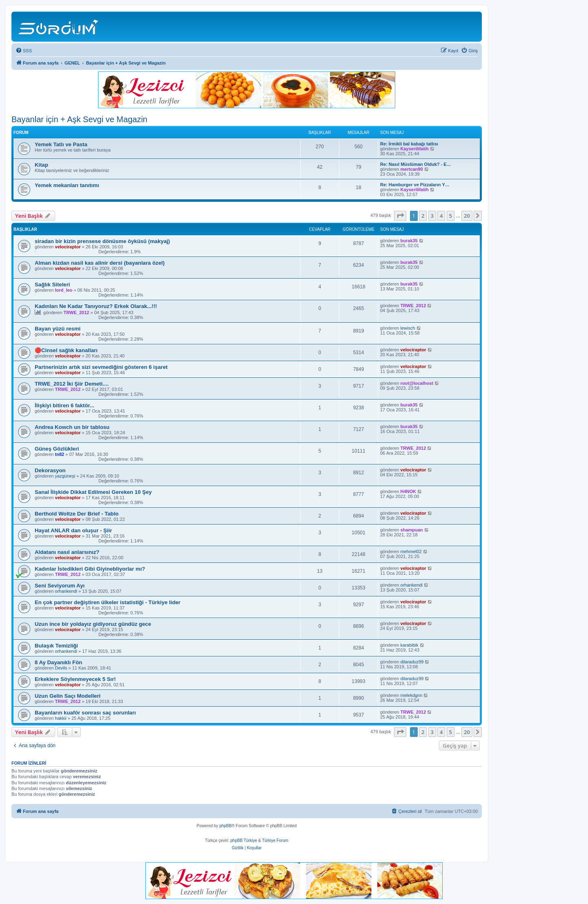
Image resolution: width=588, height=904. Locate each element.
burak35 (409, 241)
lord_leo (64, 290)
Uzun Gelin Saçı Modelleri (68, 696)
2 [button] (423, 216)
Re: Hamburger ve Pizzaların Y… (415, 185)
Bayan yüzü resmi (58, 329)
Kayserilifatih (415, 149)
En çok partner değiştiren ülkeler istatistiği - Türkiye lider (108, 602)
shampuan (412, 530)
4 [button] (441, 216)
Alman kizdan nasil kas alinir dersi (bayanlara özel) (100, 263)
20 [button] (467, 216)
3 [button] (432, 216)
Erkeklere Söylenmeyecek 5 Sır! (75, 679)
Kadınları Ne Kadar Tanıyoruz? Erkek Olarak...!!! (96, 306)
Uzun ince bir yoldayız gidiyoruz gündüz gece (93, 624)
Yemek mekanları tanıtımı (67, 185)
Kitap (41, 165)
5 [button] (451, 216)
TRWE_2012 (77, 312)
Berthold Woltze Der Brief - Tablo (77, 514)
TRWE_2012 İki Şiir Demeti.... (72, 384)
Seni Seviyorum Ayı (60, 586)
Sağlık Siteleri (52, 285)
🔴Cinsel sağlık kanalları (66, 350)
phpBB (225, 826)
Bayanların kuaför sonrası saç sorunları (85, 713)
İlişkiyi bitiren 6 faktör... (65, 405)
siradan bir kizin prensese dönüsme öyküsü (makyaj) (102, 241)
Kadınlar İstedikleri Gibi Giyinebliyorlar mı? (90, 569)
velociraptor (68, 247)
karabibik (410, 645)
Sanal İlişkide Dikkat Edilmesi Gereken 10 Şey (93, 492)
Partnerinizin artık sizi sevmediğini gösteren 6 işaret (101, 367)
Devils (61, 668)
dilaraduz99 (412, 662)
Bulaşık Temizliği (56, 646)
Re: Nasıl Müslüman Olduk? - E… (416, 164)
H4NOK (409, 491)
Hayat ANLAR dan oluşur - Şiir (73, 530)
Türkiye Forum (275, 840)
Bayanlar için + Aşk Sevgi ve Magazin (79, 119)
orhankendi (66, 591)
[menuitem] (24, 51)
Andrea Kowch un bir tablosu (72, 427)
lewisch (408, 328)
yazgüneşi (65, 476)
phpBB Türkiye (244, 840)
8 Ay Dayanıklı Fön (58, 662)
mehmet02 (411, 551)
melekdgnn (412, 695)
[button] (400, 216)
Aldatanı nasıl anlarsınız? (67, 552)
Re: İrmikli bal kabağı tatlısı (409, 144)
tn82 (60, 454)
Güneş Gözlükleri (57, 449)
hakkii (61, 718)
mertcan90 (412, 169)
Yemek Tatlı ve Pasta (61, 144)
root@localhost (417, 383)
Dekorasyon (50, 470)
